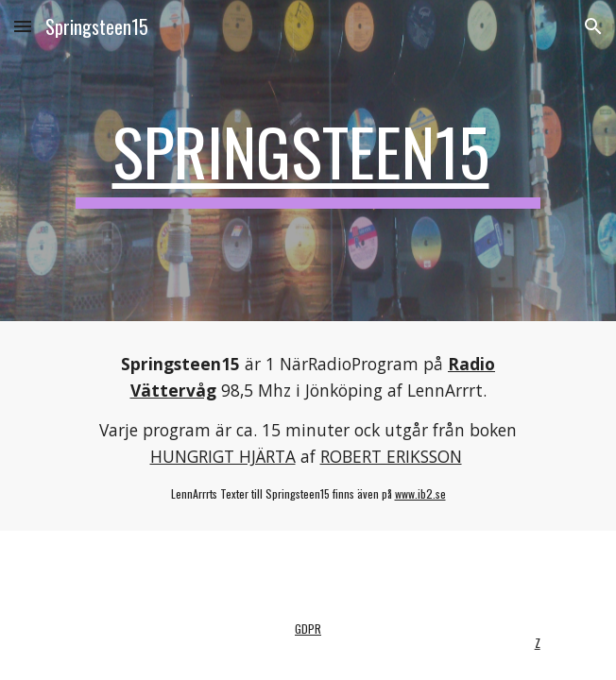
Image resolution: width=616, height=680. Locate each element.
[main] (308, 161)
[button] (23, 26)
